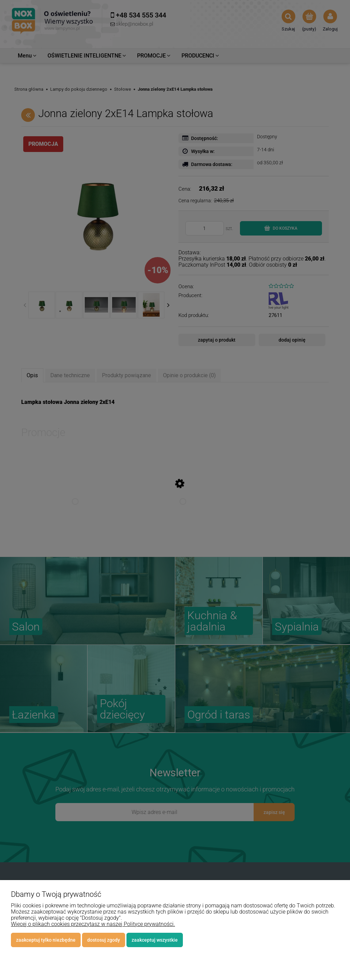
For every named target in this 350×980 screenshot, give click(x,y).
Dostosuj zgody (104, 940)
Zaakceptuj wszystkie (155, 940)
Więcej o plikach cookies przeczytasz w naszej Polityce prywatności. (93, 924)
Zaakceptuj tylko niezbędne (46, 940)
